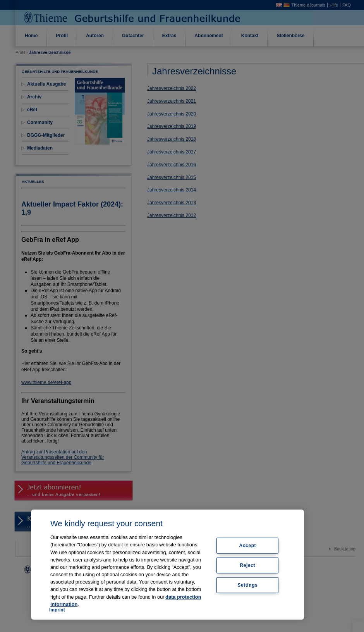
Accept (248, 546)
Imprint (57, 610)
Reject (248, 565)
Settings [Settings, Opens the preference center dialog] (247, 585)
